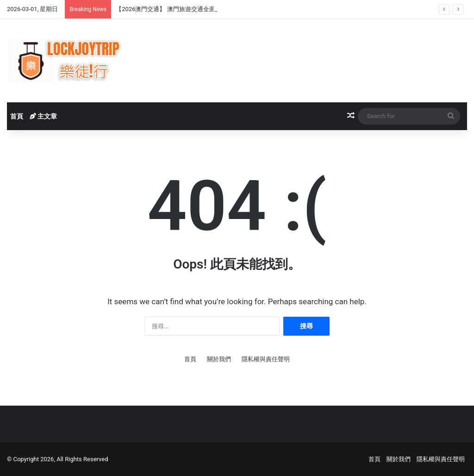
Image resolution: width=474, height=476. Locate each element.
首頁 (17, 116)
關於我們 (219, 359)
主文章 (43, 116)
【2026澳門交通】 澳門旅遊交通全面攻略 (171, 9)
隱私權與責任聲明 (266, 359)
